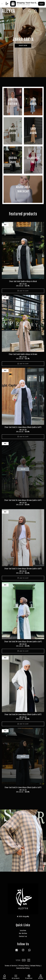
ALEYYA (8, 11)
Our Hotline (23, 933)
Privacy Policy (24, 966)
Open (41, 4)
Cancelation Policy (23, 968)
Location (23, 931)
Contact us (23, 936)
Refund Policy (35, 966)
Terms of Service (11, 966)
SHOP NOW (23, 46)
